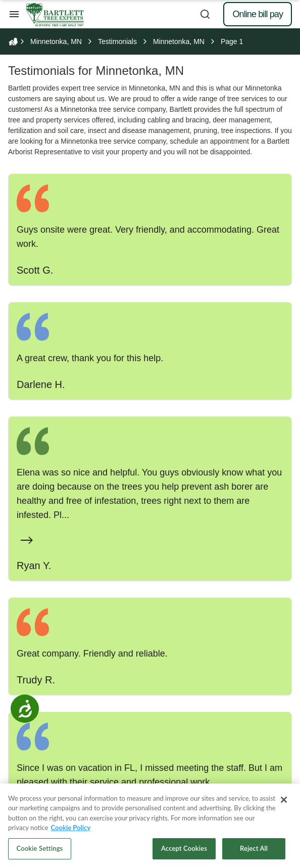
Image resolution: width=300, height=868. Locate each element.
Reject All (254, 852)
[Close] (284, 804)
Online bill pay (258, 14)
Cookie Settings (40, 852)
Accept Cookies (184, 852)
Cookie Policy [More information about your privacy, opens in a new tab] (71, 832)
